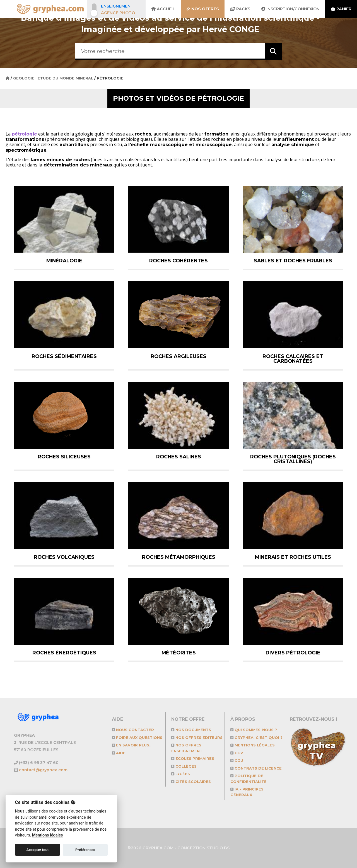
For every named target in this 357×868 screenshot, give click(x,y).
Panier (341, 9)
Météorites (179, 653)
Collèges (184, 766)
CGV (237, 753)
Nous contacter (133, 730)
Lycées (181, 774)
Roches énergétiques (64, 653)
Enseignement (117, 6)
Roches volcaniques (64, 557)
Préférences (85, 850)
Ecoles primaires (193, 759)
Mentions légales (253, 745)
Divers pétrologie (293, 653)
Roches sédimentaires (64, 356)
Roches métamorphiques (179, 557)
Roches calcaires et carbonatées (293, 359)
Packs (240, 9)
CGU (237, 761)
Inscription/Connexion (290, 9)
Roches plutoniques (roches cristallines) (293, 459)
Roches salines (179, 457)
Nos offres (203, 9)
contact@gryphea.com (43, 770)
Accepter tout (37, 850)
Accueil (163, 9)
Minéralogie (64, 261)
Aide (119, 753)
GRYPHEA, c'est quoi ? (256, 738)
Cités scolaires (191, 782)
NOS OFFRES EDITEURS (197, 738)
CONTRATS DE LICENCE (256, 768)
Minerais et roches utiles (293, 557)
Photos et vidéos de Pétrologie (178, 98)
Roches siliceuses (64, 457)
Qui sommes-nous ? (254, 730)
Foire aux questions (137, 738)
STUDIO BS (218, 848)
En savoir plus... (132, 745)
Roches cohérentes (178, 261)
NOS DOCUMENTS (191, 730)
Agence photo (118, 13)
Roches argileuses (178, 356)
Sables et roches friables (293, 261)
